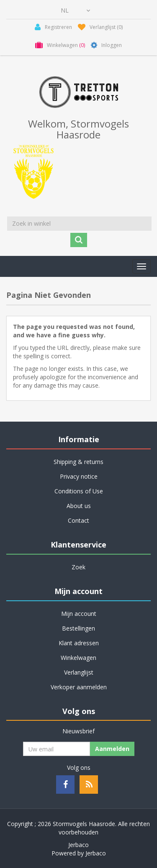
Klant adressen (79, 643)
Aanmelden (112, 749)
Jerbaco (78, 845)
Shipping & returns (78, 462)
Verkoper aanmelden (79, 687)
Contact (78, 520)
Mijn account (79, 614)
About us (79, 506)
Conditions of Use (79, 491)
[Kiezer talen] (75, 10)
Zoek (78, 567)
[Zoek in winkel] (79, 224)
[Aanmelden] (57, 749)
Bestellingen (78, 628)
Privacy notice (79, 476)
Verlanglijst (79, 672)
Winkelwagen (78, 658)
